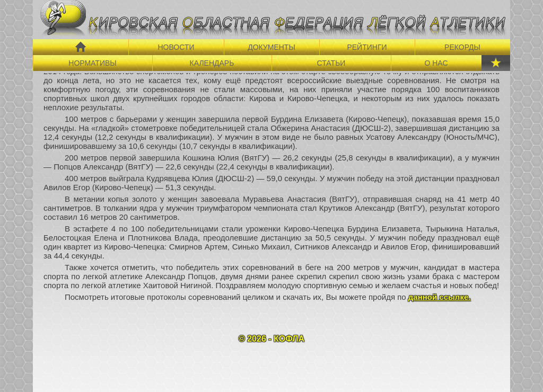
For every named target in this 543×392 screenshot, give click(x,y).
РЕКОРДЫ (462, 47)
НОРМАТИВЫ (92, 63)
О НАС (436, 63)
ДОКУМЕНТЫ (271, 47)
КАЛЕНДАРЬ (212, 63)
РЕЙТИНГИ (367, 47)
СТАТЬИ (331, 63)
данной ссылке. (440, 297)
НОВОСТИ (176, 47)
